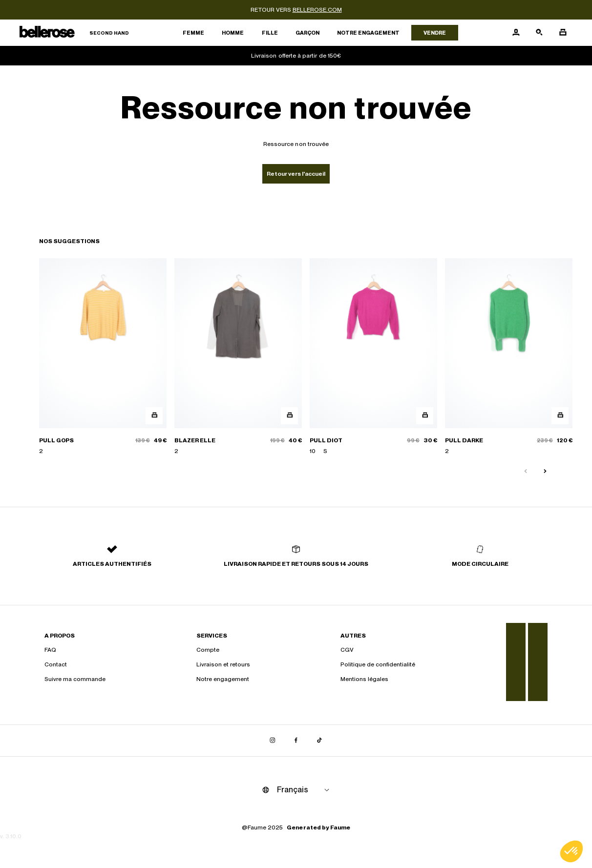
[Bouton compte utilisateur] (516, 33)
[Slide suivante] (545, 472)
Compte (208, 650)
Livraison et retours (223, 664)
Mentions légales (364, 679)
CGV (347, 650)
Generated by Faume (318, 827)
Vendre (435, 33)
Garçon (307, 33)
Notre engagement (368, 33)
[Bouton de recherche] (539, 33)
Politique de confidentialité (378, 664)
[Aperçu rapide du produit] (154, 416)
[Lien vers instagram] (273, 741)
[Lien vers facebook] (296, 741)
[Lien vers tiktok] (319, 741)
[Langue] (305, 790)
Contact (56, 664)
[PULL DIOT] (373, 357)
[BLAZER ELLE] (238, 357)
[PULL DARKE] (509, 357)
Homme (233, 33)
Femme (193, 33)
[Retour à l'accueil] (74, 33)
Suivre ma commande (75, 679)
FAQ (50, 650)
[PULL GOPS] (103, 357)
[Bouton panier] (563, 33)
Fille (270, 33)
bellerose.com (317, 10)
